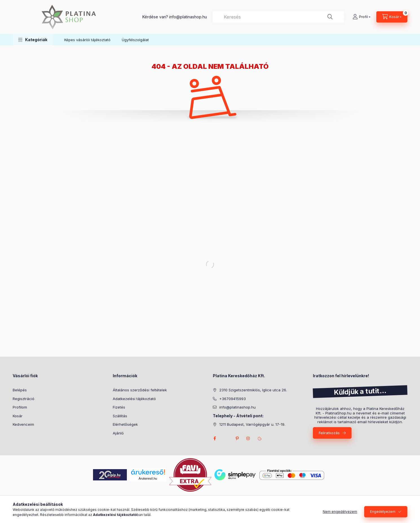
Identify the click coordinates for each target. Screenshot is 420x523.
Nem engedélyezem (340, 512)
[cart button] (392, 17)
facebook (215, 438)
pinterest (237, 438)
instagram (248, 438)
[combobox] (278, 17)
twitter (226, 438)
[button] (33, 40)
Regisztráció (24, 399)
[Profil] (362, 17)
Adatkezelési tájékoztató (134, 399)
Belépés (20, 390)
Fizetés (119, 407)
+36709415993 (233, 399)
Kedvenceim (23, 424)
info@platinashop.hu (237, 407)
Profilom (20, 407)
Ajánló (118, 433)
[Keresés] (330, 17)
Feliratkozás (329, 433)
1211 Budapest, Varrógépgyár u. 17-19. (252, 424)
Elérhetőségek (125, 424)
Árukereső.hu (148, 478)
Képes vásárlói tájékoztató (87, 40)
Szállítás (120, 416)
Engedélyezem (383, 512)
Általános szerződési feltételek (140, 390)
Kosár (18, 416)
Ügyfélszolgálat (135, 40)
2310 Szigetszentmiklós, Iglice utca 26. (253, 390)
